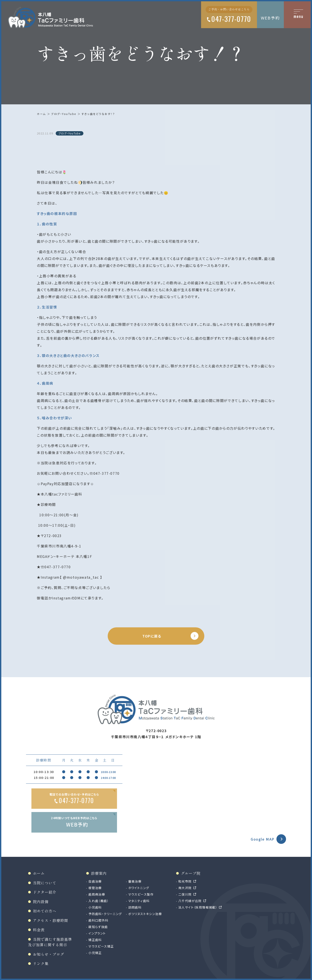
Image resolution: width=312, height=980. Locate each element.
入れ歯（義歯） (99, 901)
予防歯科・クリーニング (105, 914)
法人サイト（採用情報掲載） (198, 907)
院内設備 (41, 902)
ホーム (41, 114)
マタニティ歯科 (139, 901)
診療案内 (99, 873)
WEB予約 (270, 18)
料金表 (39, 930)
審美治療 (135, 881)
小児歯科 (95, 907)
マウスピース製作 (141, 894)
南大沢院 (185, 888)
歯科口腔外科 (98, 920)
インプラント (97, 933)
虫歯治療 (95, 881)
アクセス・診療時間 (50, 920)
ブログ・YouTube (64, 114)
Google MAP (263, 839)
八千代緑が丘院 (190, 901)
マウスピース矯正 (101, 946)
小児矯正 (95, 953)
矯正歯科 (95, 940)
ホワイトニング (139, 888)
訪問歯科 (135, 907)
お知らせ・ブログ (49, 954)
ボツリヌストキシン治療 (145, 914)
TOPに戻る (152, 636)
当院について (45, 883)
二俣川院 (185, 894)
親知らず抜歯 (98, 927)
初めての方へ (45, 911)
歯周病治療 (97, 894)
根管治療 (95, 888)
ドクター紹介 (45, 892)
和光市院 (185, 881)
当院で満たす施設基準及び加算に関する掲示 (50, 942)
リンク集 (41, 963)
